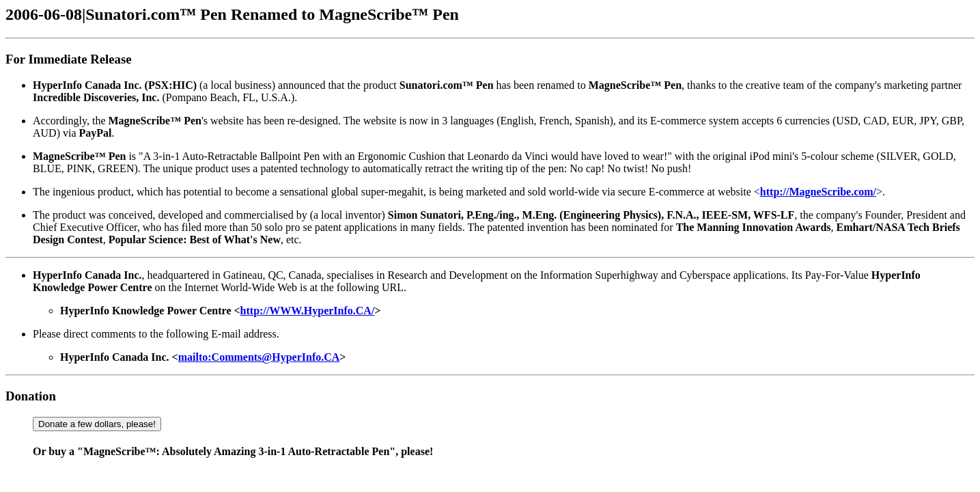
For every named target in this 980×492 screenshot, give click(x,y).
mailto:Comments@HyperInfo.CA (259, 357)
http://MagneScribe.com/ (818, 192)
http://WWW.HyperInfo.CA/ (308, 311)
